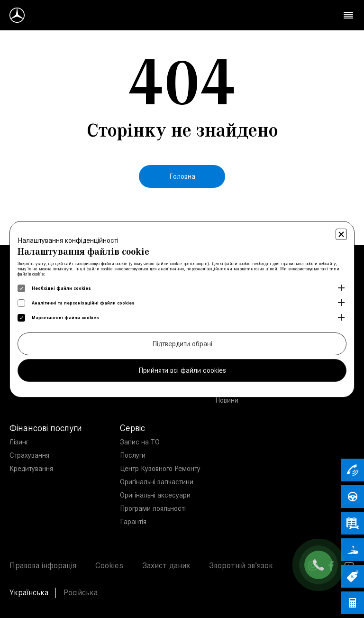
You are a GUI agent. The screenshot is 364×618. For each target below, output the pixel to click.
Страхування (29, 455)
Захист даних (166, 565)
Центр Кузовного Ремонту (160, 468)
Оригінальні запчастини (157, 482)
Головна (182, 176)
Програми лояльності (153, 508)
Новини (227, 400)
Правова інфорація (43, 565)
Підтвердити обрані (182, 344)
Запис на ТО (140, 442)
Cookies (109, 565)
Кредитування (31, 468)
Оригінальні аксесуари (155, 495)
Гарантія (133, 521)
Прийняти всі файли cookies (182, 370)
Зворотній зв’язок (241, 565)
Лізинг (19, 442)
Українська (29, 592)
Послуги (133, 455)
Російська (81, 592)
